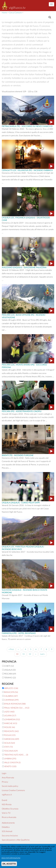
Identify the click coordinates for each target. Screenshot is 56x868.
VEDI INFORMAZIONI (11, 859)
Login (4, 773)
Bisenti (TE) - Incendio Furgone (18, 455)
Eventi (4, 800)
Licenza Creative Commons (13, 790)
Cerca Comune (15, 13)
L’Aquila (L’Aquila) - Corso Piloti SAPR (21, 502)
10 (18, 655)
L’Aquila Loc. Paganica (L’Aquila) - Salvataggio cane (26, 219)
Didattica (6, 827)
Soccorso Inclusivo (10, 836)
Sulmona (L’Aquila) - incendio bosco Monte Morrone (25, 591)
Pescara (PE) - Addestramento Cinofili (22, 411)
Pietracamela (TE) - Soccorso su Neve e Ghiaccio (27, 126)
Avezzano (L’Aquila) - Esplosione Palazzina (24, 267)
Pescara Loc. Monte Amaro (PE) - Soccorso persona (24, 366)
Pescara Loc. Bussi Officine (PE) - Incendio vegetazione (24, 316)
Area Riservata (8, 778)
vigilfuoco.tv (17, 8)
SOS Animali (7, 831)
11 (24, 654)
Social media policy (10, 786)
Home (4, 13)
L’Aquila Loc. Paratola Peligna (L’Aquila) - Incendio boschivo (23, 548)
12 (31, 654)
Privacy (5, 782)
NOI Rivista (7, 805)
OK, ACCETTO (9, 865)
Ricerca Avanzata (9, 817)
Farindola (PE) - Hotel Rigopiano (19, 633)
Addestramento (8, 823)
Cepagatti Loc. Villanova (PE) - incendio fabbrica (27, 170)
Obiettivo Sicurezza (10, 809)
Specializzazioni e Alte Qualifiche (16, 840)
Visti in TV (6, 813)
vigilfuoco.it (7, 795)
